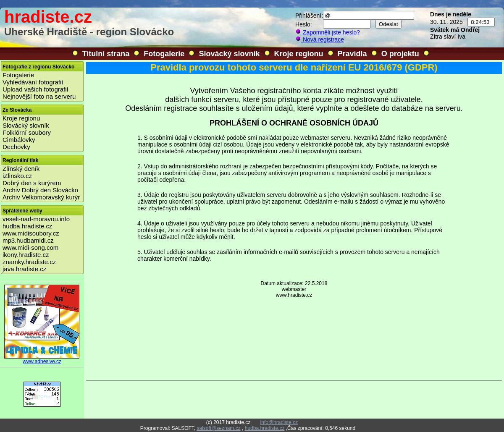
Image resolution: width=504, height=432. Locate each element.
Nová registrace (320, 39)
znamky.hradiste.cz (29, 262)
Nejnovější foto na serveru (39, 96)
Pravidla (352, 54)
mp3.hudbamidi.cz (28, 240)
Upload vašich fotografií (35, 89)
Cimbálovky (19, 140)
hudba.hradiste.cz (27, 226)
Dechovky (16, 147)
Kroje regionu (299, 54)
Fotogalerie (164, 54)
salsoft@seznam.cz (218, 428)
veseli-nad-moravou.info (36, 219)
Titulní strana (106, 54)
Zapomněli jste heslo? (328, 32)
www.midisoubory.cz (31, 233)
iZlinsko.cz (17, 176)
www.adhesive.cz (42, 359)
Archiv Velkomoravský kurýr (41, 197)
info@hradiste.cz (279, 422)
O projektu (400, 54)
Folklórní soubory (27, 132)
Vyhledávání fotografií (33, 82)
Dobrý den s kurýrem (32, 183)
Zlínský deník (21, 169)
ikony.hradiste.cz (26, 255)
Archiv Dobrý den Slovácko (40, 190)
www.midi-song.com (30, 247)
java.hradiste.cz (24, 269)
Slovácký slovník (229, 54)
